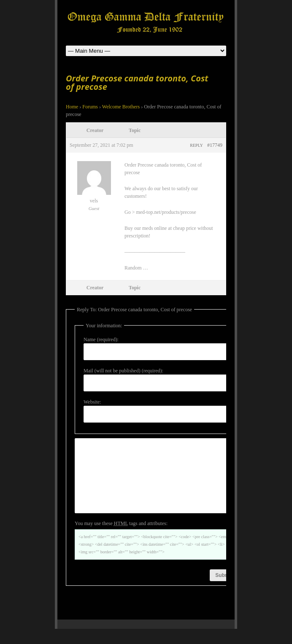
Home (72, 107)
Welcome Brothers (121, 107)
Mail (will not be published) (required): (123, 371)
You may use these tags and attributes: (121, 539)
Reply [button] (196, 145)
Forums (90, 107)
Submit (224, 590)
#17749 (215, 145)
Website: (92, 402)
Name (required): (101, 340)
